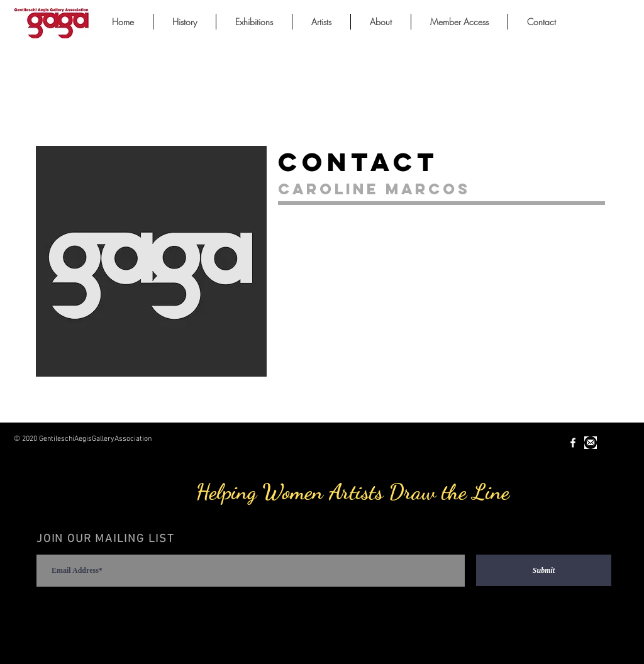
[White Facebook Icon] (573, 443)
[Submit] (544, 570)
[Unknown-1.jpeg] (591, 443)
